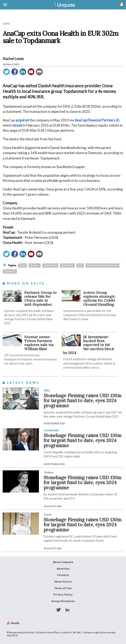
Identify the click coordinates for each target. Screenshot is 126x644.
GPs (80, 265)
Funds (48, 515)
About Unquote (63, 562)
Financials (67, 265)
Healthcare (50, 265)
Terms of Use (63, 588)
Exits (6, 24)
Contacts (63, 575)
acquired (22, 120)
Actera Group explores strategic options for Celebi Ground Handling (99, 298)
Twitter (58, 610)
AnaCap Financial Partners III (97, 120)
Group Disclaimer (63, 601)
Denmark (10, 271)
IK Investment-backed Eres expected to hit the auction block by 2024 (89, 345)
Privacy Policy (63, 595)
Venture (49, 472)
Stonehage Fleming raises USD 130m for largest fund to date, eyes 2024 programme (83, 400)
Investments (51, 430)
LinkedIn (67, 610)
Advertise (63, 569)
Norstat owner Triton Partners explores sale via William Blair (39, 343)
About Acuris (63, 582)
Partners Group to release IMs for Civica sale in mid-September (40, 298)
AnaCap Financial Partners (103, 265)
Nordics (35, 265)
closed (17, 125)
